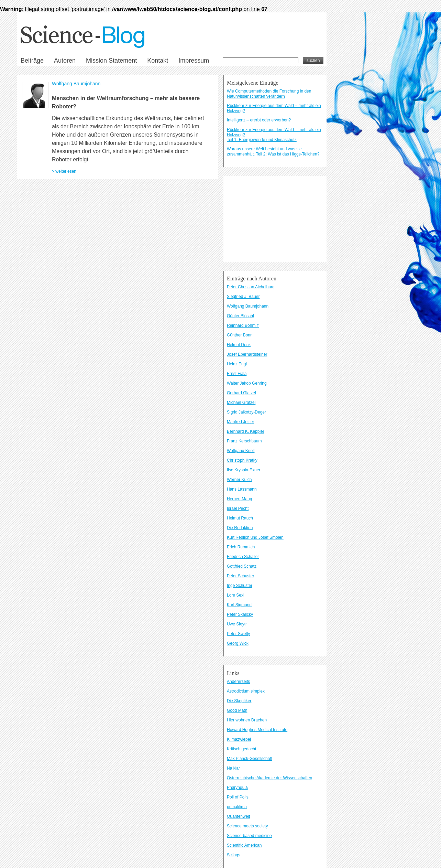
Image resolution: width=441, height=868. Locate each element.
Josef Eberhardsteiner (247, 354)
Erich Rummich (241, 547)
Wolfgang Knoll (241, 451)
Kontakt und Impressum (79, 319)
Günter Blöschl (240, 316)
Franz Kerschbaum (244, 441)
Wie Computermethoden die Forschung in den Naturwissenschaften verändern (269, 94)
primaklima (237, 807)
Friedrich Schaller (243, 557)
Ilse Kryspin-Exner (244, 470)
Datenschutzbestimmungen (120, 319)
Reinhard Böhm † (243, 325)
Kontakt (158, 61)
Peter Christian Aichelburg (251, 287)
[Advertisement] (275, 219)
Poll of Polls (238, 797)
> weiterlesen (64, 171)
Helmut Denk (239, 345)
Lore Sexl (236, 595)
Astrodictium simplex (246, 691)
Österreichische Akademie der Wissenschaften (269, 778)
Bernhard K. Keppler (246, 431)
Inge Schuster (240, 586)
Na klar (233, 768)
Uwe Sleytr (237, 624)
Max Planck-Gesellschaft (250, 759)
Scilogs (234, 855)
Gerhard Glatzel (241, 393)
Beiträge (32, 61)
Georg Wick (238, 643)
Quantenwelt (238, 816)
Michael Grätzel (241, 403)
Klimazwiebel (239, 739)
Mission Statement (111, 61)
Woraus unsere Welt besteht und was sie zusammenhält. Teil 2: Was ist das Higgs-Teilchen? (273, 152)
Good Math (237, 710)
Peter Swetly (238, 634)
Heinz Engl (237, 364)
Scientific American (244, 845)
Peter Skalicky (240, 614)
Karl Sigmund (239, 605)
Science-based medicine (249, 836)
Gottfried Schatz (242, 566)
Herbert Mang (239, 499)
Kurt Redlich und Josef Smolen (255, 537)
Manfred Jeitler (240, 422)
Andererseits (238, 682)
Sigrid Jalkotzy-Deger (246, 412)
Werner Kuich (239, 480)
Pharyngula (237, 787)
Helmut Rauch (240, 518)
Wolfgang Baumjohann (76, 84)
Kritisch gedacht (241, 749)
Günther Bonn (240, 335)
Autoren (65, 61)
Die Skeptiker (239, 701)
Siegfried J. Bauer (243, 297)
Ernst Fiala (237, 374)
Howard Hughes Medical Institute (257, 730)
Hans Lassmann (242, 489)
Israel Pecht (238, 508)
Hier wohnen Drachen (247, 720)
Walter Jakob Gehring (247, 383)
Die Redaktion (240, 528)
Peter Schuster (240, 576)
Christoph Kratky (242, 460)
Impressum (194, 61)
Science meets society (247, 826)
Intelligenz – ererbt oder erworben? (259, 120)
